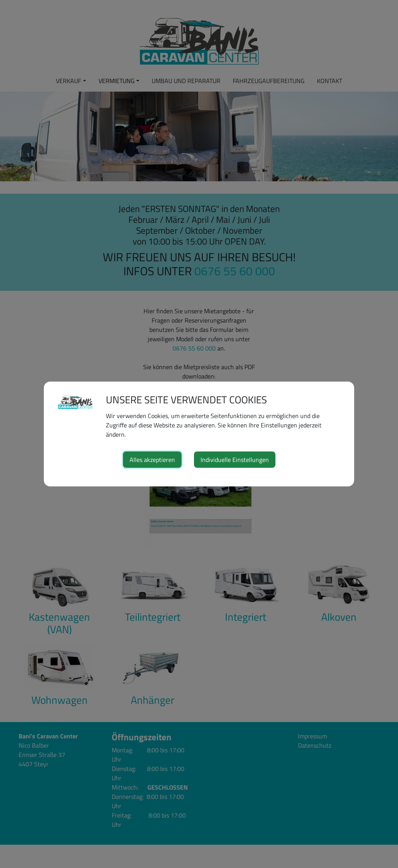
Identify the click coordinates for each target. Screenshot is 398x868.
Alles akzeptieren (152, 460)
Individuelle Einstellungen (235, 460)
